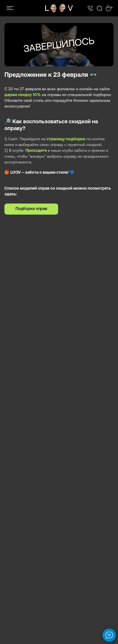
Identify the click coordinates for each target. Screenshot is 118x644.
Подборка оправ (31, 209)
